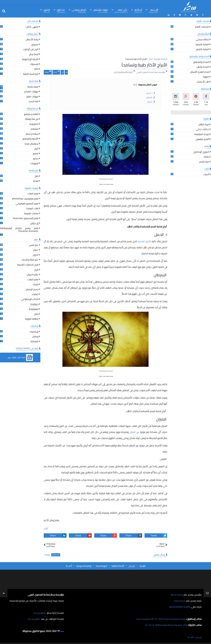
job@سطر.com (33, 618)
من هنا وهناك (32, 119)
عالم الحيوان (33, 274)
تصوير (36, 153)
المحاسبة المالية (31, 73)
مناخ (36, 313)
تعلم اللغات (33, 193)
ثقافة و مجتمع (31, 114)
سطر (62, 630)
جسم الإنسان (32, 289)
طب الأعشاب (203, 81)
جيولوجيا (34, 304)
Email (48, 71)
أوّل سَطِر (153, 11)
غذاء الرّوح (61, 11)
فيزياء (36, 284)
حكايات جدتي (203, 129)
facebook (56, 554)
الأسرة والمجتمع (30, 138)
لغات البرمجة (32, 208)
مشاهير (35, 128)
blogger (48, 554)
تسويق (35, 44)
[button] (20, 357)
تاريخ (36, 269)
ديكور (36, 158)
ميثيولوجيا (34, 309)
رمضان (35, 336)
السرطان (149, 97)
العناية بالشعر (203, 49)
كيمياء (35, 294)
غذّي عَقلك (121, 11)
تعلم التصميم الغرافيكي (27, 203)
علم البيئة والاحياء (30, 259)
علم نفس (34, 244)
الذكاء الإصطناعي (30, 299)
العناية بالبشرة (202, 44)
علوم (36, 249)
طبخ (36, 176)
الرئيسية (142, 565)
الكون (36, 254)
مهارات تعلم (32, 96)
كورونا (206, 76)
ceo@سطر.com (39, 612)
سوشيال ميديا (32, 143)
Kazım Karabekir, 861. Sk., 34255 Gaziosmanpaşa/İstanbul (156, 618)
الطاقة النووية (32, 318)
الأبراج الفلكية (144, 240)
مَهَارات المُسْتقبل (100, 11)
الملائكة (34, 341)
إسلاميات (34, 331)
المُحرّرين (46, 11)
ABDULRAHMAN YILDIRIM (176, 606)
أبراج (46, 527)
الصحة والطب (203, 66)
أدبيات (206, 174)
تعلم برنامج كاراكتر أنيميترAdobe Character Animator (19, 229)
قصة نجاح (34, 54)
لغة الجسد (33, 101)
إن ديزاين (34, 223)
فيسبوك (34, 64)
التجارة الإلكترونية (30, 59)
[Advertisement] (105, 38)
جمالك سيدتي (202, 39)
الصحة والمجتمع (201, 61)
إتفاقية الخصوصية (84, 565)
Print (56, 71)
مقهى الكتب (32, 26)
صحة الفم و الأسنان (200, 71)
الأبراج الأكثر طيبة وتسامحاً (144, 64)
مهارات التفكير (31, 91)
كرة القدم (204, 161)
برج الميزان (134, 431)
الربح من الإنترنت (31, 49)
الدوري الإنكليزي (201, 151)
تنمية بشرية (33, 86)
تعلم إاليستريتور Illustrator (26, 218)
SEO (36, 68)
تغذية (36, 180)
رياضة (206, 156)
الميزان (150, 101)
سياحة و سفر (32, 133)
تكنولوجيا (34, 123)
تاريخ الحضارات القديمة (28, 264)
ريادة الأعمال (32, 39)
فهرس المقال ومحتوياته (145, 84)
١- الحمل (149, 92)
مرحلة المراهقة (202, 134)
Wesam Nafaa (176, 594)
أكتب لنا (69, 565)
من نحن (132, 565)
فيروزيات (34, 163)
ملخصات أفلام (202, 26)
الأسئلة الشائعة (118, 565)
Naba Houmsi (179, 600)
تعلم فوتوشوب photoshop (25, 198)
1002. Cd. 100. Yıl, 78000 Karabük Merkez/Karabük (161, 624)
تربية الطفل (204, 124)
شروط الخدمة (101, 565)
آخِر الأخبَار (138, 11)
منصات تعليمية (31, 213)
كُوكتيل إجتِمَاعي (79, 11)
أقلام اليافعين (202, 139)
